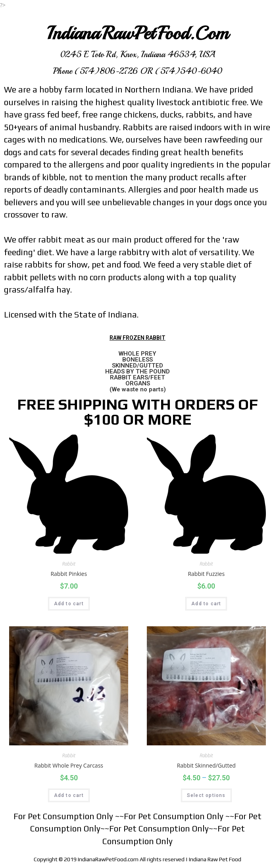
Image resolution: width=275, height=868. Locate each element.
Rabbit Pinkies (69, 574)
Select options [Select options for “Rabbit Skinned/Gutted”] (206, 795)
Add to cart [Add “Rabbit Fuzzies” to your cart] (206, 604)
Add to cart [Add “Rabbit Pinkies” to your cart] (69, 604)
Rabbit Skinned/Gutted (206, 765)
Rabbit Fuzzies (206, 574)
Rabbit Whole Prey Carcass (69, 765)
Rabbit (69, 564)
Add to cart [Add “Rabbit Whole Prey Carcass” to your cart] (69, 795)
